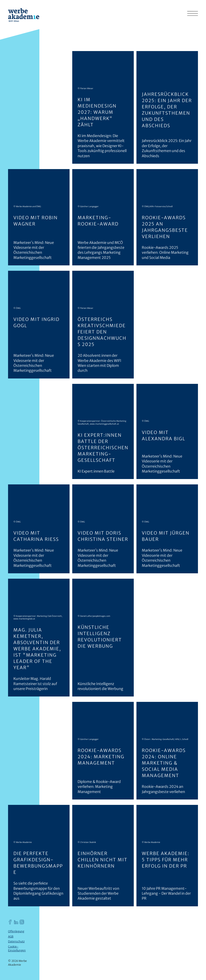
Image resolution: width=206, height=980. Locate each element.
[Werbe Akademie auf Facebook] (10, 922)
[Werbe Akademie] (24, 16)
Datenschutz (16, 941)
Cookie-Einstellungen (17, 948)
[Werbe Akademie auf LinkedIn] (16, 922)
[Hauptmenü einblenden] (193, 13)
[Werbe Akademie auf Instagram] (22, 922)
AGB (11, 936)
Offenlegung (16, 931)
